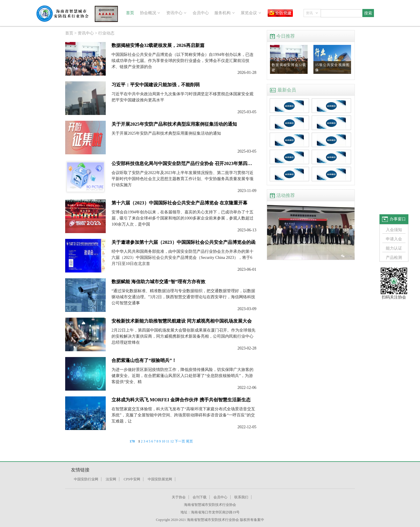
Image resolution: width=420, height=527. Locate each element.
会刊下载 (200, 497)
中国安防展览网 (160, 479)
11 (168, 441)
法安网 (111, 479)
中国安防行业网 (86, 479)
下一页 (180, 441)
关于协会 (179, 497)
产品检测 (394, 258)
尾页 (189, 441)
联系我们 (241, 497)
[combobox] (312, 13)
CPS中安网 (132, 479)
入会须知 (394, 230)
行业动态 (106, 33)
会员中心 (201, 13)
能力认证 (394, 248)
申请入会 (394, 239)
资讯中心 (86, 33)
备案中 (259, 520)
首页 (130, 13)
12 (172, 441)
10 (163, 441)
